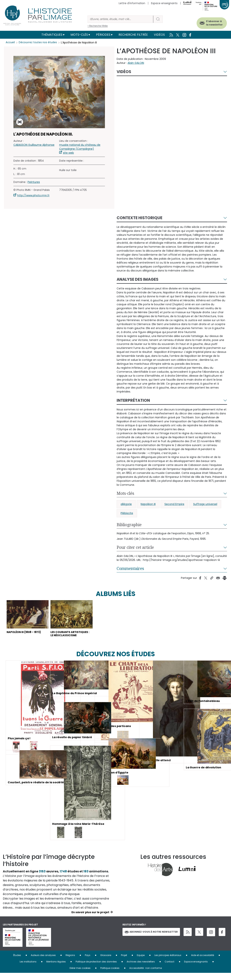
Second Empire (174, 504)
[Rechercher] (120, 19)
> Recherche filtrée (98, 26)
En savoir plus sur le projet (90, 919)
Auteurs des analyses (43, 962)
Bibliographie (129, 525)
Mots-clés (79, 35)
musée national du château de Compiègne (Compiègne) (80, 147)
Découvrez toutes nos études (39, 42)
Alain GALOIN (136, 63)
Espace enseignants (164, 3)
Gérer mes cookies (80, 975)
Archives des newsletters (141, 969)
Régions (70, 962)
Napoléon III (148, 504)
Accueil (10, 42)
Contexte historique (140, 218)
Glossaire (106, 962)
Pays (88, 962)
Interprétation (133, 400)
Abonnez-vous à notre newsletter (151, 939)
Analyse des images (138, 279)
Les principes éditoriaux (168, 962)
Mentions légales (56, 969)
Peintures (34, 182)
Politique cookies (110, 975)
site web (68, 153)
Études (17, 962)
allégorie (126, 504)
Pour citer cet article (135, 547)
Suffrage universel (205, 504)
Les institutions (28, 969)
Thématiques (52, 35)
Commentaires (130, 568)
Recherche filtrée (133, 35)
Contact (169, 969)
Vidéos (159, 35)
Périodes (103, 35)
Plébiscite (127, 513)
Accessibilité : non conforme (146, 975)
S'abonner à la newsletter (210, 22)
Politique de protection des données (96, 969)
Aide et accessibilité (203, 962)
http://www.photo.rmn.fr (33, 195)
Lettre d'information (132, 3)
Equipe (141, 962)
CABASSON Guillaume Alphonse (34, 145)
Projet (124, 962)
